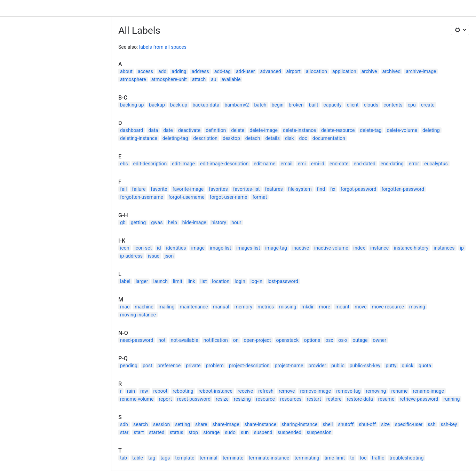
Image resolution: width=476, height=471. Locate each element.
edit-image (183, 164)
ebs (124, 164)
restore (334, 399)
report (165, 399)
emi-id (318, 164)
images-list (248, 248)
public (338, 366)
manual (221, 307)
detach (253, 138)
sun (245, 432)
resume (386, 399)
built (313, 105)
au (213, 79)
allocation (316, 71)
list (204, 281)
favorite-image (188, 189)
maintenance (194, 307)
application (344, 71)
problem (215, 366)
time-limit (335, 458)
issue (154, 256)
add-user (245, 71)
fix (333, 189)
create (428, 105)
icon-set (143, 248)
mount (342, 307)
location (221, 281)
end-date (339, 164)
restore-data (360, 399)
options (312, 340)
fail (123, 189)
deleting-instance (139, 138)
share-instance (261, 424)
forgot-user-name (229, 197)
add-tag (223, 71)
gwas (157, 222)
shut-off (367, 424)
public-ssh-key (365, 366)
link (191, 281)
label (125, 281)
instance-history (411, 248)
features (274, 189)
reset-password (194, 399)
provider (318, 366)
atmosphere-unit (169, 79)
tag (152, 458)
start (139, 432)
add (162, 71)
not (162, 340)
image (198, 248)
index (359, 248)
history (219, 222)
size (385, 424)
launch (160, 281)
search (141, 424)
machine (144, 307)
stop (193, 432)
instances (444, 248)
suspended (289, 432)
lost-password (283, 281)
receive (245, 391)
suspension (319, 432)
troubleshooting (406, 458)
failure (139, 189)
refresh (266, 391)
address (200, 71)
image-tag (276, 248)
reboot (160, 391)
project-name (289, 366)
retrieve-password (419, 399)
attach (199, 79)
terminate (233, 458)
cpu (412, 105)
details (272, 138)
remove (287, 391)
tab (124, 458)
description (205, 138)
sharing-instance (299, 424)
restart (314, 399)
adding (179, 71)
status (177, 432)
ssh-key (449, 424)
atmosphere (133, 79)
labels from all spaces (163, 47)
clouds (371, 105)
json (169, 256)
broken (296, 105)
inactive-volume (331, 248)
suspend (263, 432)
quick (408, 366)
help (172, 222)
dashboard (132, 130)
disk (289, 138)
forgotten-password (403, 189)
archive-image (421, 71)
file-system (300, 189)
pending (129, 366)
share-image (226, 424)
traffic (378, 458)
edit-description (150, 164)
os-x (343, 340)
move (360, 307)
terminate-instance (269, 458)
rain (131, 391)
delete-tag (371, 130)
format (260, 197)
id (159, 248)
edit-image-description (224, 164)
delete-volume (402, 130)
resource (265, 399)
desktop (231, 138)
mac (125, 307)
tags (165, 458)
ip (462, 248)
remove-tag (348, 391)
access (145, 71)
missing (288, 307)
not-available (185, 340)
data (153, 130)
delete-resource (338, 130)
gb (123, 222)
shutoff (346, 424)
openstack (288, 340)
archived (392, 71)
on (236, 340)
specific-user (409, 424)
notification (216, 340)
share (201, 424)
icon (125, 248)
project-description (249, 366)
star (124, 432)
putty (391, 366)
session (161, 424)
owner (380, 340)
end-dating (392, 164)
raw (144, 391)
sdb (124, 424)
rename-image (428, 391)
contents (393, 105)
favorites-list (247, 189)
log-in (256, 281)
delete (238, 130)
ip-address (131, 256)
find (321, 189)
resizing (242, 399)
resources (291, 399)
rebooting (183, 391)
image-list (220, 248)
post (148, 366)
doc (303, 138)
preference (169, 366)
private (193, 366)
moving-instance (138, 315)
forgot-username (187, 197)
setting (183, 424)
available (231, 79)
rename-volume (137, 399)
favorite (159, 189)
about (126, 71)
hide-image (194, 222)
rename (399, 391)
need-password (137, 340)
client (353, 105)
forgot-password (359, 189)
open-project (257, 340)
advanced (270, 71)
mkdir (307, 307)
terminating (307, 458)
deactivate (189, 130)
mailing (167, 307)
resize (222, 399)
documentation (329, 138)
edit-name (264, 164)
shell (328, 424)
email (287, 164)
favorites (218, 189)
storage (211, 432)
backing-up (132, 105)
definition (216, 130)
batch (260, 105)
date (168, 130)
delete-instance (299, 130)
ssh (431, 424)
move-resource (388, 307)
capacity (332, 105)
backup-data (206, 105)
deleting (431, 130)
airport (293, 71)
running (451, 399)
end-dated (364, 164)
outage (360, 340)
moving (417, 307)
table (138, 458)
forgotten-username (142, 197)
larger (142, 281)
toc (363, 458)
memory (243, 307)
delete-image (264, 130)
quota (425, 366)
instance (379, 248)
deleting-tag (175, 138)
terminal (208, 458)
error (414, 164)
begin (278, 105)
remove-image (315, 391)
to (352, 458)
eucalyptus (436, 164)
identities (176, 248)
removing (376, 391)
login (240, 281)
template (185, 458)
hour (236, 222)
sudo (230, 432)
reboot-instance (216, 391)
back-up (179, 105)
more (325, 307)
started (157, 432)
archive (369, 71)
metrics (266, 307)
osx (329, 340)
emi (302, 164)
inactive (301, 248)
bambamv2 (237, 105)
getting (138, 222)
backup (157, 105)
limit (178, 281)
